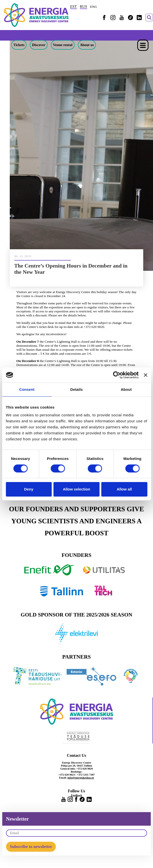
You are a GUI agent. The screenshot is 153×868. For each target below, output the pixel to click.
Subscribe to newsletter (31, 847)
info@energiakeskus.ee (81, 778)
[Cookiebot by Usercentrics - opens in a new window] (117, 375)
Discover (39, 45)
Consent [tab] (27, 389)
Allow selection (76, 489)
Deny (29, 489)
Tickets (19, 45)
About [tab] (126, 389)
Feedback (76, 795)
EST (73, 7)
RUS (84, 7)
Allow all (124, 489)
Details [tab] (77, 389)
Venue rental (63, 45)
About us (87, 45)
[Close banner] (145, 375)
